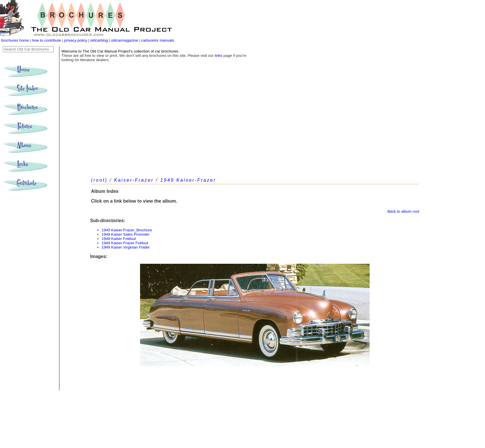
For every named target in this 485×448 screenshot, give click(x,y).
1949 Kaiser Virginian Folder (126, 247)
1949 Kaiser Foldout (119, 239)
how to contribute (46, 40)
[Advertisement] (255, 129)
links (219, 56)
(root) (99, 180)
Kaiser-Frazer (134, 180)
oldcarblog (99, 40)
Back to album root (403, 211)
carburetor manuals (157, 40)
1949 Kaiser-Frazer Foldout (125, 243)
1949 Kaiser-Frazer (188, 180)
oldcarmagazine (125, 40)
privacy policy (76, 40)
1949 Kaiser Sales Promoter (126, 234)
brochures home (15, 40)
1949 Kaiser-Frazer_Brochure (127, 230)
